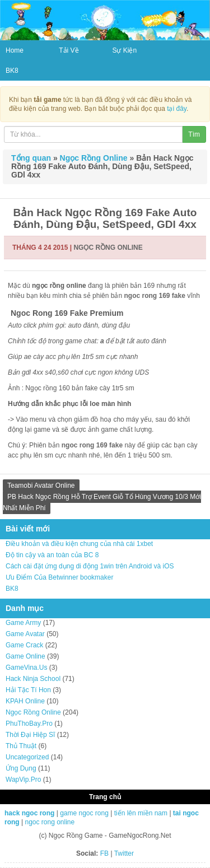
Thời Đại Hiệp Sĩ (30, 735)
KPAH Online (25, 701)
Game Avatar (25, 634)
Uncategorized (27, 757)
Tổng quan (31, 158)
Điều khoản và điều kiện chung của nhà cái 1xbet (79, 544)
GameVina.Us (26, 668)
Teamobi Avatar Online (41, 486)
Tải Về (69, 50)
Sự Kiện (124, 50)
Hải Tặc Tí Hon (28, 690)
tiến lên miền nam (141, 813)
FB (104, 853)
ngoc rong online (50, 822)
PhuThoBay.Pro (29, 724)
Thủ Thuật (21, 746)
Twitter (124, 853)
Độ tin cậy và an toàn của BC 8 (52, 555)
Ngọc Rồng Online (94, 158)
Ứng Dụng (21, 768)
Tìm (194, 134)
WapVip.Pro (23, 780)
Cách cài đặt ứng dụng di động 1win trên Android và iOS (90, 566)
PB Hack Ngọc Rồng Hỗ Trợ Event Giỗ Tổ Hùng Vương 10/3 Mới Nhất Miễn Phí (102, 502)
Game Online (25, 656)
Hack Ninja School (33, 679)
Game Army (23, 623)
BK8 (12, 71)
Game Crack (24, 645)
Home (15, 50)
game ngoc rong (84, 813)
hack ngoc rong (29, 813)
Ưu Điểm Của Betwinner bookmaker (59, 577)
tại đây (177, 109)
